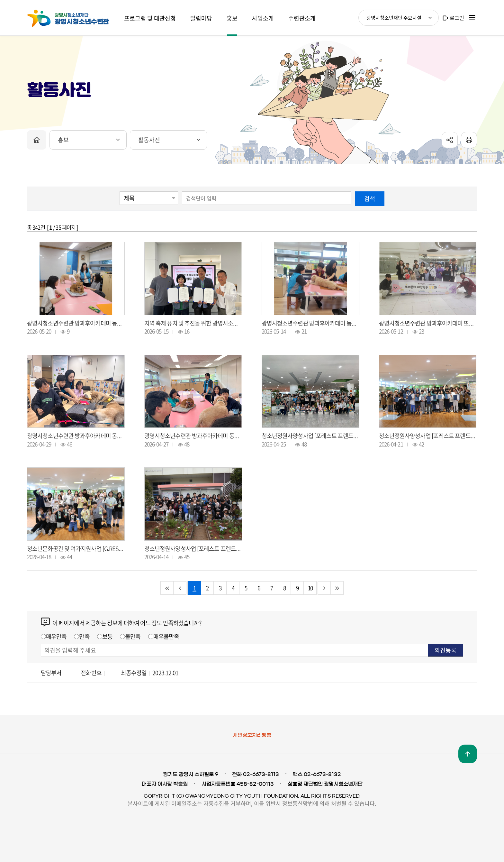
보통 (107, 636)
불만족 (133, 636)
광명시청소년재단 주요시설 (394, 18)
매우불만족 (166, 636)
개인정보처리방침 (252, 735)
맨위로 (468, 754)
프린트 (469, 140)
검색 (370, 199)
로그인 (457, 18)
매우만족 (56, 636)
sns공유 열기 (450, 140)
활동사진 (149, 140)
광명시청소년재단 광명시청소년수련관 (75, 18)
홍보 (63, 140)
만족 (84, 636)
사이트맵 (472, 18)
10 (310, 588)
